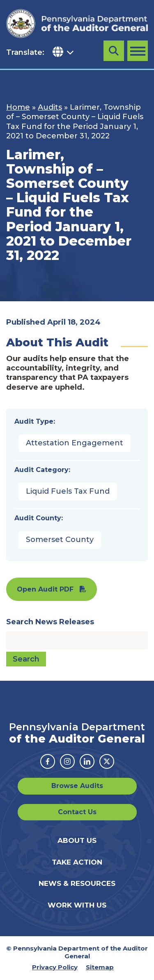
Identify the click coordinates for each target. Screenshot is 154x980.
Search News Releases (50, 622)
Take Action (77, 862)
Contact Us (77, 812)
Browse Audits (77, 786)
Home (18, 107)
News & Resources (77, 883)
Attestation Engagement (75, 443)
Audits (50, 107)
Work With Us (77, 905)
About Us (77, 840)
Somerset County (60, 540)
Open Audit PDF (45, 589)
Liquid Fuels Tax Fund (68, 491)
